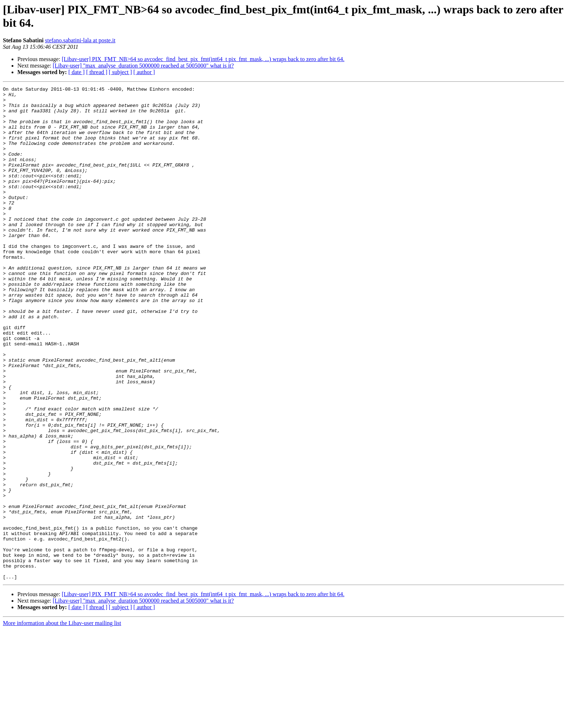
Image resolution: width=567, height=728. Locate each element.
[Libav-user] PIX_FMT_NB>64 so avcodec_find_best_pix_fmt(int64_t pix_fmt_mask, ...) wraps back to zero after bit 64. (203, 59)
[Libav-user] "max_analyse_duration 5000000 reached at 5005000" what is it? (143, 66)
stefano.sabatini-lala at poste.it (80, 40)
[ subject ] (120, 72)
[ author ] (144, 72)
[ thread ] (97, 72)
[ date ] (76, 72)
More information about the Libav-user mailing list (62, 722)
